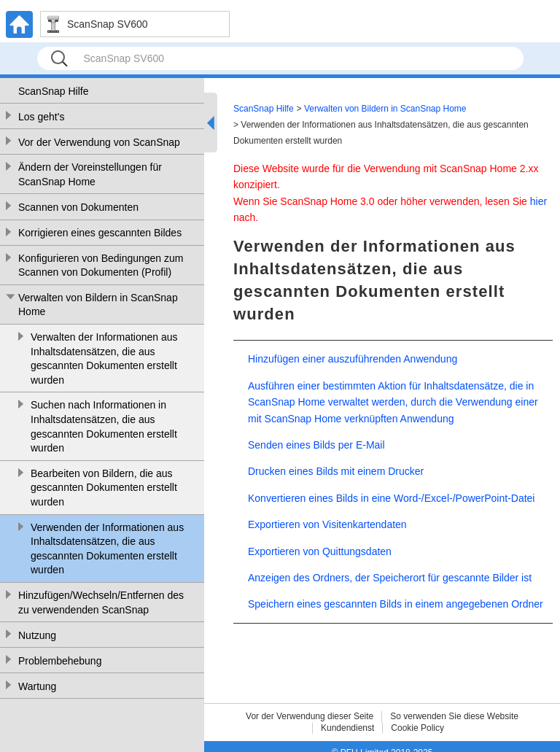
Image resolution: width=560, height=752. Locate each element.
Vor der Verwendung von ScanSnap (99, 142)
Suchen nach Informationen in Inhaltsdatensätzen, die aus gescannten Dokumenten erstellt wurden (104, 426)
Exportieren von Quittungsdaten (320, 551)
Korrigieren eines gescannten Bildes (100, 233)
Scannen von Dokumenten (78, 207)
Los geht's (41, 117)
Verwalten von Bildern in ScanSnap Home (98, 305)
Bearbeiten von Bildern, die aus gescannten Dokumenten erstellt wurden (104, 488)
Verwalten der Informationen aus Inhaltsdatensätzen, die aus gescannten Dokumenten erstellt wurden (104, 358)
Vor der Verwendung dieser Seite (310, 716)
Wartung (37, 686)
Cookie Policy (417, 728)
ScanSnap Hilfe (54, 91)
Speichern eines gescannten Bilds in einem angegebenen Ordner (396, 604)
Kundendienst (347, 728)
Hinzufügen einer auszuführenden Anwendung (353, 359)
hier (538, 201)
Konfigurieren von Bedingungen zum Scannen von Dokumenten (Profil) (101, 265)
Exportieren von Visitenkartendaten (327, 524)
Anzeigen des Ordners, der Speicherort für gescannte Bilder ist (390, 578)
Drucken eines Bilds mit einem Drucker (336, 471)
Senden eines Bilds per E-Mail (316, 445)
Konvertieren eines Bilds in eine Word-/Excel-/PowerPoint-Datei (391, 498)
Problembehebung (60, 661)
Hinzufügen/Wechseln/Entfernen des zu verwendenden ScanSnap (101, 602)
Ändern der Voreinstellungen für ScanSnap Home (90, 174)
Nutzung (37, 635)
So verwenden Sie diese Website (454, 716)
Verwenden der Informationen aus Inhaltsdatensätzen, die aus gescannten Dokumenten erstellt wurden (107, 549)
